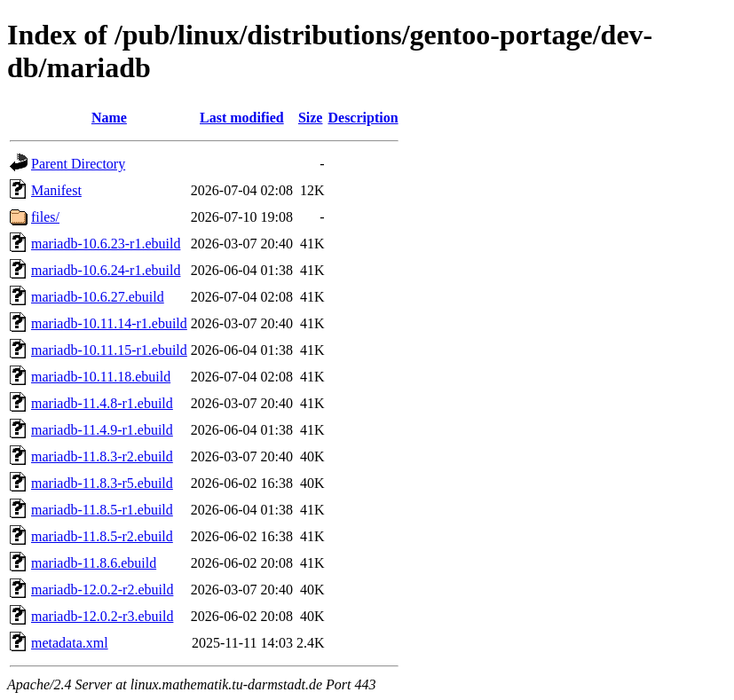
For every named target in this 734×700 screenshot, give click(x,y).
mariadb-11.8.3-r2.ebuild (102, 456)
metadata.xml (70, 643)
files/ (45, 217)
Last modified (242, 118)
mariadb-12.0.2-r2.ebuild (102, 590)
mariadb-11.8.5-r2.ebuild (102, 536)
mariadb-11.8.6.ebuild (94, 563)
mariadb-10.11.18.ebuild (101, 377)
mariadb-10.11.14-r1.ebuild (109, 323)
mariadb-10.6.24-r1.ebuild (106, 270)
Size (311, 118)
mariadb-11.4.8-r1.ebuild (102, 403)
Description (363, 118)
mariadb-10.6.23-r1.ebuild (106, 244)
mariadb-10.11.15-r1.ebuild (109, 350)
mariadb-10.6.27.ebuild (98, 297)
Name (109, 118)
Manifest (56, 190)
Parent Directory (78, 164)
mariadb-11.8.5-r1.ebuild (102, 510)
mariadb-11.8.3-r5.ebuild (102, 483)
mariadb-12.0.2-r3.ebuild (102, 616)
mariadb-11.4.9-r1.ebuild (102, 430)
